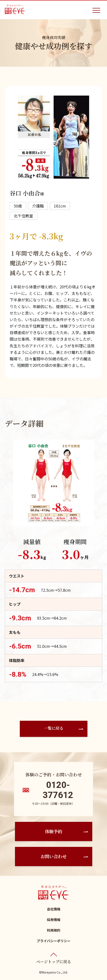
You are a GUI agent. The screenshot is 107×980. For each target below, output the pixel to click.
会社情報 (54, 909)
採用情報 (54, 920)
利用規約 (54, 930)
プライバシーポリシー (54, 941)
